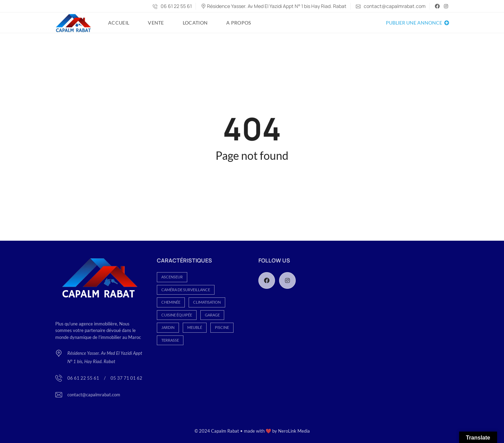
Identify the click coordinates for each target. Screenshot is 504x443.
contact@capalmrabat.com (391, 6)
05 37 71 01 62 (126, 378)
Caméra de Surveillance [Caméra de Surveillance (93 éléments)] (186, 290)
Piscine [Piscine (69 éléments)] (222, 327)
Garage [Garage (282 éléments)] (212, 315)
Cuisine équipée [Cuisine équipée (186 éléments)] (177, 315)
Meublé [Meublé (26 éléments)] (195, 327)
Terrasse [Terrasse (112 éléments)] (170, 340)
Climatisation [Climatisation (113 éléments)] (207, 302)
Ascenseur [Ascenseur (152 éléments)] (172, 277)
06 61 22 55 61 (172, 6)
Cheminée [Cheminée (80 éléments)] (171, 302)
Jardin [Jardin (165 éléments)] (168, 327)
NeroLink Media (294, 431)
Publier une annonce (417, 23)
